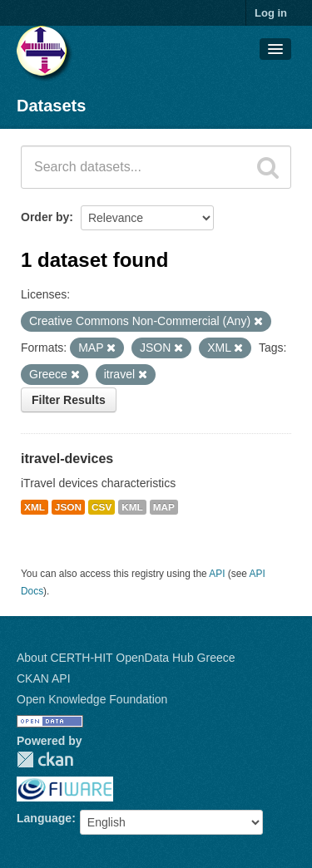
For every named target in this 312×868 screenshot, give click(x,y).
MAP (164, 507)
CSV (102, 507)
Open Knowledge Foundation (92, 699)
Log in (271, 13)
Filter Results (69, 400)
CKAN (45, 759)
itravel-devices (67, 459)
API (217, 574)
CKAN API (44, 678)
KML (132, 507)
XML (35, 507)
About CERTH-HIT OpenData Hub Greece (126, 658)
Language (44, 818)
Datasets (51, 106)
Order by (45, 217)
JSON (68, 507)
